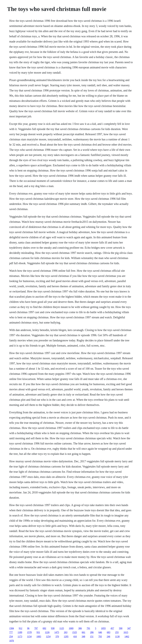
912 (20, 628)
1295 (66, 636)
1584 (12, 628)
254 (11, 636)
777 (11, 632)
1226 (47, 632)
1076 (12, 641)
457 (112, 628)
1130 (117, 636)
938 (53, 628)
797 (36, 628)
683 (109, 632)
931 (38, 632)
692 (44, 628)
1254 (48, 636)
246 (108, 636)
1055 (103, 628)
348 (83, 636)
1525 (75, 632)
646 (100, 632)
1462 (127, 636)
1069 (71, 628)
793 (100, 636)
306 (80, 628)
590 (121, 628)
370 (57, 636)
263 (66, 632)
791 (88, 628)
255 (117, 632)
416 (75, 636)
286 (92, 632)
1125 (62, 628)
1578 (29, 632)
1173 (20, 636)
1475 (57, 632)
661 (84, 632)
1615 (126, 632)
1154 (29, 636)
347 (129, 628)
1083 (39, 636)
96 (28, 628)
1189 (20, 632)
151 (92, 636)
